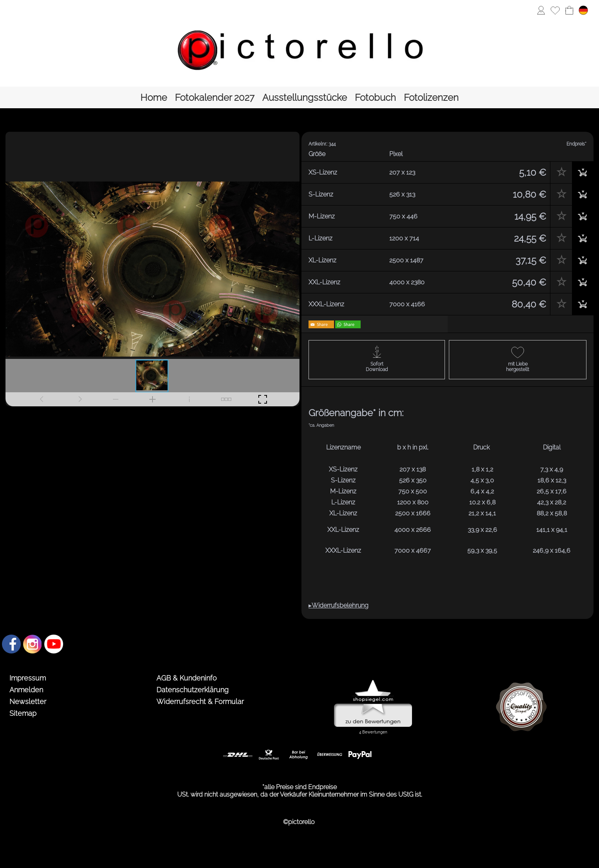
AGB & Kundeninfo (187, 678)
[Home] (154, 97)
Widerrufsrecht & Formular (200, 701)
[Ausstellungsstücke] (305, 97)
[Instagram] (33, 644)
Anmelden (26, 690)
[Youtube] (54, 644)
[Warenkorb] (569, 10)
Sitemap (23, 713)
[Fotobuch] (375, 97)
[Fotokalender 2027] (215, 97)
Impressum (28, 678)
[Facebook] (11, 644)
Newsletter (28, 701)
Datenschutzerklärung (192, 690)
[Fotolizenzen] (431, 97)
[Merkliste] (555, 10)
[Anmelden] (541, 10)
